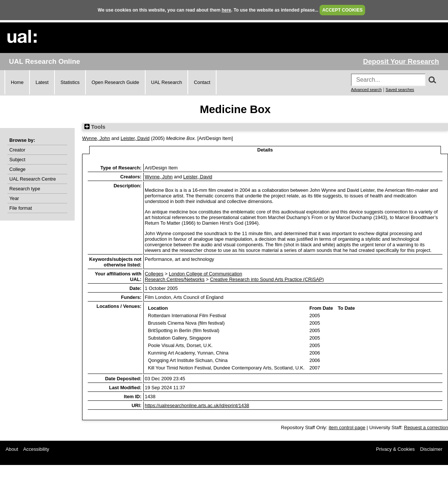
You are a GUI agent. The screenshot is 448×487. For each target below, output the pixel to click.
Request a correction (426, 427)
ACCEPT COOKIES (342, 10)
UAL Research (167, 82)
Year (14, 198)
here (226, 10)
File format (21, 208)
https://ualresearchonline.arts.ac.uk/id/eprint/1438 (197, 405)
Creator (17, 150)
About (12, 449)
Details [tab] (265, 150)
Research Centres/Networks (175, 279)
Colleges (154, 274)
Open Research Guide (115, 82)
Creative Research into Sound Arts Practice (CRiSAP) (267, 279)
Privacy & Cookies (395, 449)
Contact (202, 82)
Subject (17, 160)
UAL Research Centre (33, 179)
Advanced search (366, 90)
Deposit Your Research (401, 61)
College (17, 169)
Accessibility (36, 449)
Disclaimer (431, 449)
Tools (95, 127)
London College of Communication (205, 274)
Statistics (70, 82)
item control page (347, 427)
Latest (42, 82)
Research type (25, 189)
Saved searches (400, 90)
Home (17, 82)
